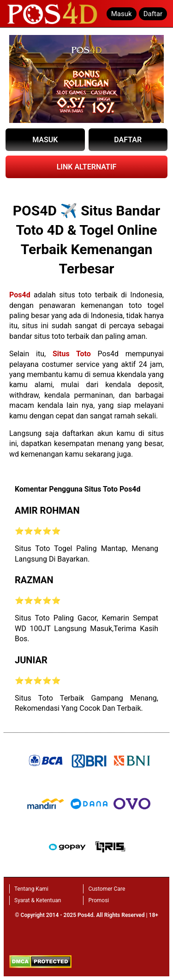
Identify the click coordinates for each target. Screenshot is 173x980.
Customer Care (107, 889)
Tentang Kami (31, 889)
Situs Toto (72, 354)
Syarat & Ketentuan (38, 900)
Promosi (98, 900)
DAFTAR (128, 140)
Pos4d (20, 295)
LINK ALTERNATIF (87, 167)
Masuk (122, 14)
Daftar (153, 14)
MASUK (45, 140)
